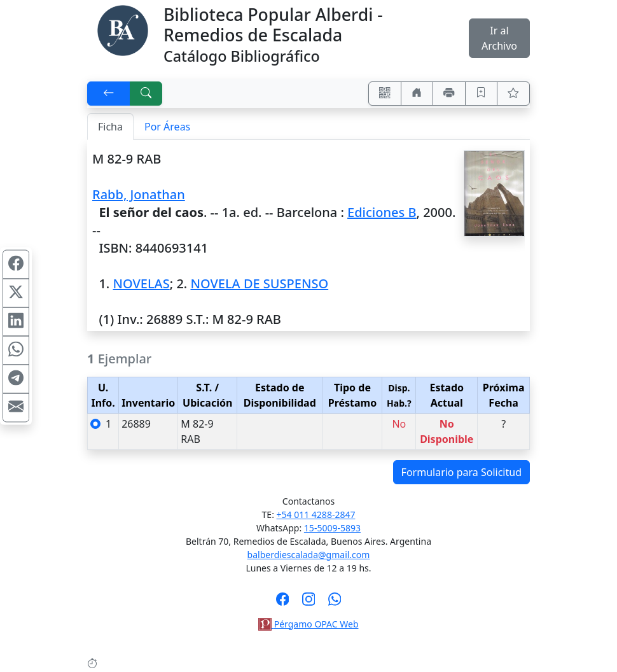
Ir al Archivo (499, 38)
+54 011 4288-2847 (316, 514)
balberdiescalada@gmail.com (309, 555)
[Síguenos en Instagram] (309, 603)
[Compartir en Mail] (16, 408)
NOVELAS (141, 283)
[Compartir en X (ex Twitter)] (16, 293)
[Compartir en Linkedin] (16, 322)
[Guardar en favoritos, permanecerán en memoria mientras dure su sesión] (482, 94)
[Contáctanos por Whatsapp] (335, 603)
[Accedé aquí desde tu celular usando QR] (385, 94)
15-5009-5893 (332, 528)
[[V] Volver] (109, 94)
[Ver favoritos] (513, 94)
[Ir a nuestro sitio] (417, 94)
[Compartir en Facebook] (16, 265)
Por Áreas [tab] (167, 127)
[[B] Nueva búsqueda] (146, 94)
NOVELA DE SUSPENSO (259, 283)
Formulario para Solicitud (461, 472)
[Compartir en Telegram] (16, 379)
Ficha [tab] (110, 127)
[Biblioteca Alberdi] (123, 29)
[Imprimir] (449, 94)
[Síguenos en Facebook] (283, 603)
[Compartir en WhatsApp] (16, 351)
